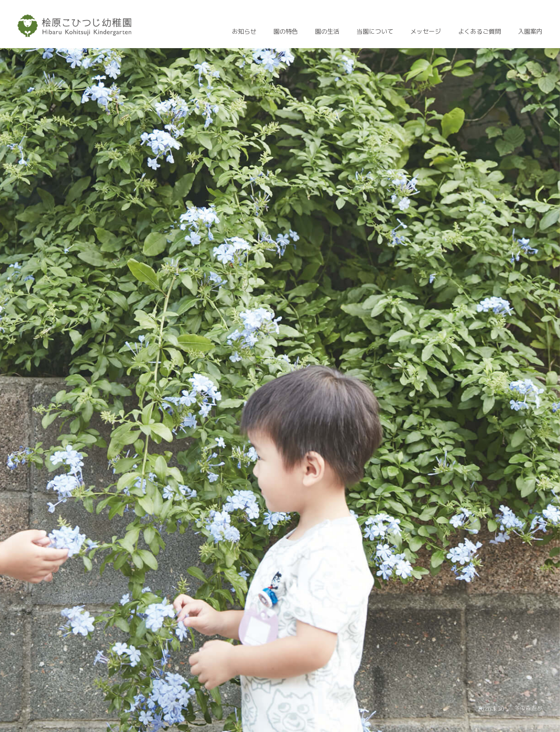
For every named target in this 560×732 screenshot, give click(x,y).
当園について (375, 32)
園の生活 (327, 32)
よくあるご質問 (479, 32)
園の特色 (286, 32)
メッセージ (426, 32)
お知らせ (244, 32)
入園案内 (530, 32)
